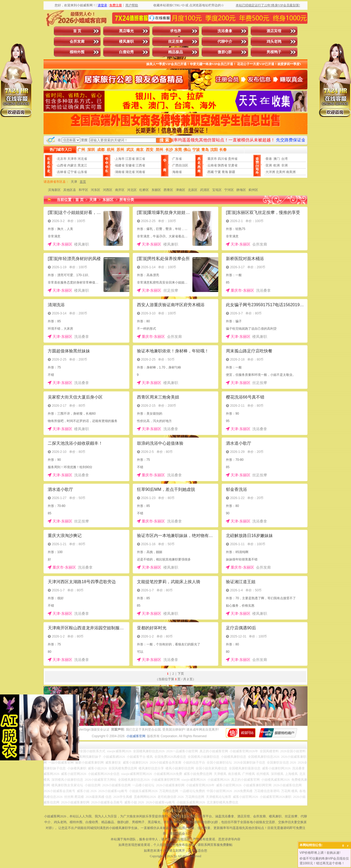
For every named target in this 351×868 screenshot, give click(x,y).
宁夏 (218, 172)
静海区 (241, 190)
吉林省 (62, 172)
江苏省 (130, 159)
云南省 (212, 165)
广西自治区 (180, 165)
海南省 (177, 172)
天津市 (72, 159)
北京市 (62, 159)
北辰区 (193, 190)
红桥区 (144, 190)
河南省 (140, 172)
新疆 (232, 172)
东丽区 (156, 190)
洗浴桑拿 (225, 31)
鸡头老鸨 (274, 42)
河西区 (108, 190)
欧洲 (277, 165)
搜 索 (164, 140)
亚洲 (269, 165)
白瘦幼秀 (126, 52)
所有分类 (127, 200)
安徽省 (130, 165)
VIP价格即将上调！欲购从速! (320, 853)
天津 (74, 182)
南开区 (120, 190)
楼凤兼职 (126, 42)
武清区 (205, 190)
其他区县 (70, 190)
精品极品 (175, 52)
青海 (225, 172)
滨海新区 (54, 190)
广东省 (177, 159)
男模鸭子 (274, 52)
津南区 (181, 190)
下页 (181, 674)
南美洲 (291, 172)
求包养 (175, 31)
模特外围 (77, 52)
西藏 (211, 172)
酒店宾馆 (274, 31)
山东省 (82, 172)
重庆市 (212, 159)
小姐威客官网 (136, 736)
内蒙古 (72, 165)
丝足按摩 (175, 42)
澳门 (277, 159)
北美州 (281, 172)
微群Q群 (225, 52)
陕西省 (222, 165)
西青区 (168, 190)
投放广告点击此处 (175, 811)
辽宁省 (72, 172)
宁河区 (229, 190)
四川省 (222, 159)
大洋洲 (270, 172)
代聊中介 (225, 42)
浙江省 (140, 159)
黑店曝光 (126, 31)
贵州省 (233, 159)
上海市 (120, 159)
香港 (269, 159)
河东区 (96, 190)
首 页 (77, 31)
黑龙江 (82, 165)
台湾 (284, 159)
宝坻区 (217, 190)
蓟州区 (253, 190)
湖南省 (120, 172)
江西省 (140, 165)
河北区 (132, 190)
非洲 (284, 165)
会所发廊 (77, 42)
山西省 (62, 165)
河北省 (82, 159)
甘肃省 (233, 165)
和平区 (83, 190)
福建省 (120, 165)
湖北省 (130, 172)
